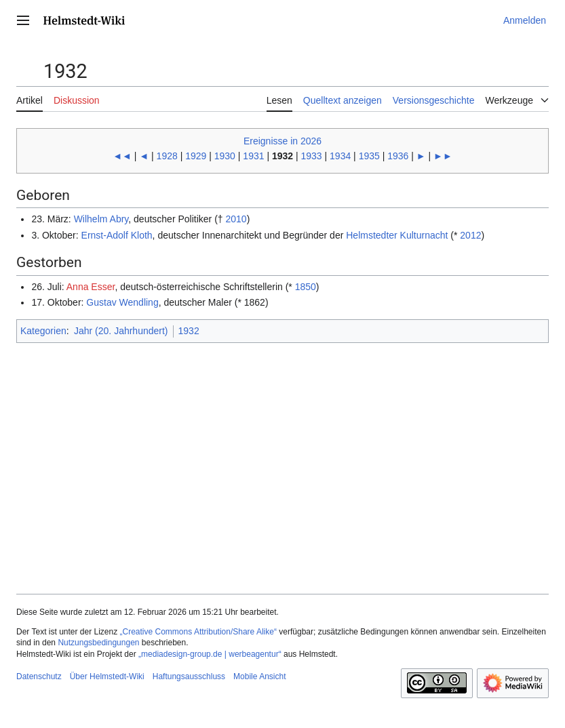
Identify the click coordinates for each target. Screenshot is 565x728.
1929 (196, 156)
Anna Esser (91, 287)
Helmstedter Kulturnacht (397, 235)
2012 (470, 235)
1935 (369, 156)
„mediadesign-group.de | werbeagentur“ (210, 654)
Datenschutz (39, 676)
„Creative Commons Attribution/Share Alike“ (198, 632)
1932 (189, 331)
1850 (306, 287)
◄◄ (122, 156)
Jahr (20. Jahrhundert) (121, 331)
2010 (236, 219)
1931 (253, 156)
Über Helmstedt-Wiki (107, 676)
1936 (398, 156)
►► (443, 156)
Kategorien (43, 331)
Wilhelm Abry (101, 219)
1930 (225, 156)
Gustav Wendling (122, 302)
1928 (167, 156)
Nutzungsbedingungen (98, 643)
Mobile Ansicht (259, 676)
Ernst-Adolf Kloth (117, 235)
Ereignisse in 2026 (282, 141)
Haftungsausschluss (189, 676)
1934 (340, 156)
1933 (312, 156)
